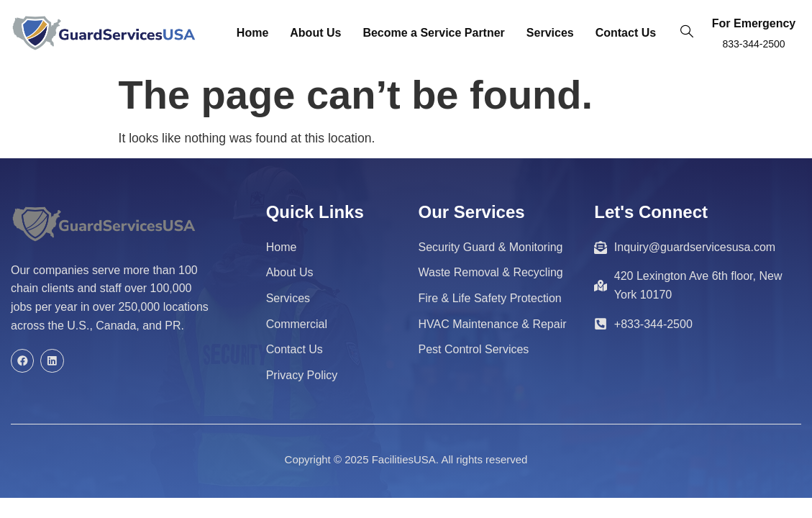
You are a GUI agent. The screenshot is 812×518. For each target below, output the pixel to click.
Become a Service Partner (433, 33)
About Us (315, 33)
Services (550, 33)
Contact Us (626, 33)
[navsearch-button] (687, 33)
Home (252, 33)
